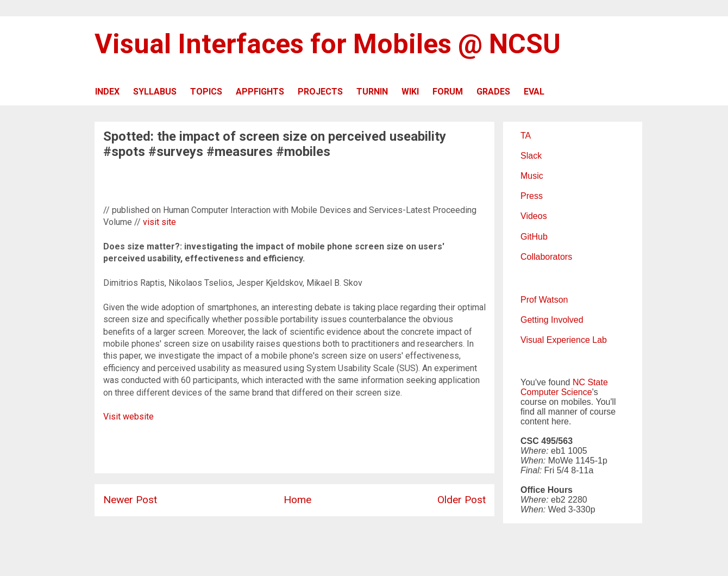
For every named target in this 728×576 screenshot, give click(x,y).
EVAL (534, 92)
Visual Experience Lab (564, 340)
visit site (159, 222)
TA (526, 136)
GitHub (534, 237)
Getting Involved (552, 320)
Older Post (462, 500)
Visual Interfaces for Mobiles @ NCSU (328, 44)
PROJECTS (320, 92)
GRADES (493, 92)
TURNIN (372, 92)
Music (532, 176)
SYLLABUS (155, 92)
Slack (531, 156)
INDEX (107, 92)
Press (532, 196)
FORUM (448, 92)
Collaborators (546, 257)
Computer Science (556, 392)
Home (297, 500)
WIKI (410, 92)
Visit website (128, 417)
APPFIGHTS (260, 92)
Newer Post (130, 500)
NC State (590, 382)
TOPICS (206, 92)
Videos (534, 216)
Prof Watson (544, 300)
